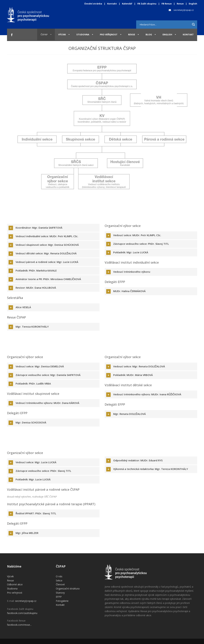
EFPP (59, 597)
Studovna (83, 34)
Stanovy (60, 593)
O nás (59, 576)
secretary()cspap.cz (184, 10)
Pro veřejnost (109, 34)
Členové (60, 584)
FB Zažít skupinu (147, 4)
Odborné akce (15, 584)
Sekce (59, 580)
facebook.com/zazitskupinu (22, 613)
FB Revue (167, 4)
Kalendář (127, 4)
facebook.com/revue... (19, 625)
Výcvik (62, 34)
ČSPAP (44, 34)
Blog (149, 34)
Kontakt (112, 4)
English (193, 4)
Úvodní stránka (93, 4)
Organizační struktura (68, 589)
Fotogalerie (62, 601)
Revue (180, 4)
